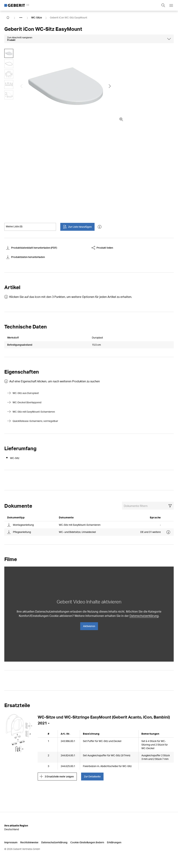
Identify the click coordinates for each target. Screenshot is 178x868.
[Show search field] (163, 5)
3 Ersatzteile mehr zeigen (57, 777)
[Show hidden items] (21, 18)
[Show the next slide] (110, 86)
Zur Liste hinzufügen (77, 227)
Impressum (11, 842)
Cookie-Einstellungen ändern (87, 842)
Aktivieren (89, 626)
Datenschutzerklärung (144, 616)
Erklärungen (114, 842)
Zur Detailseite (92, 776)
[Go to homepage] (8, 18)
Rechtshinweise (29, 842)
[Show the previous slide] (22, 86)
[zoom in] (121, 119)
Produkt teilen (102, 248)
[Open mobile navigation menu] (171, 5)
